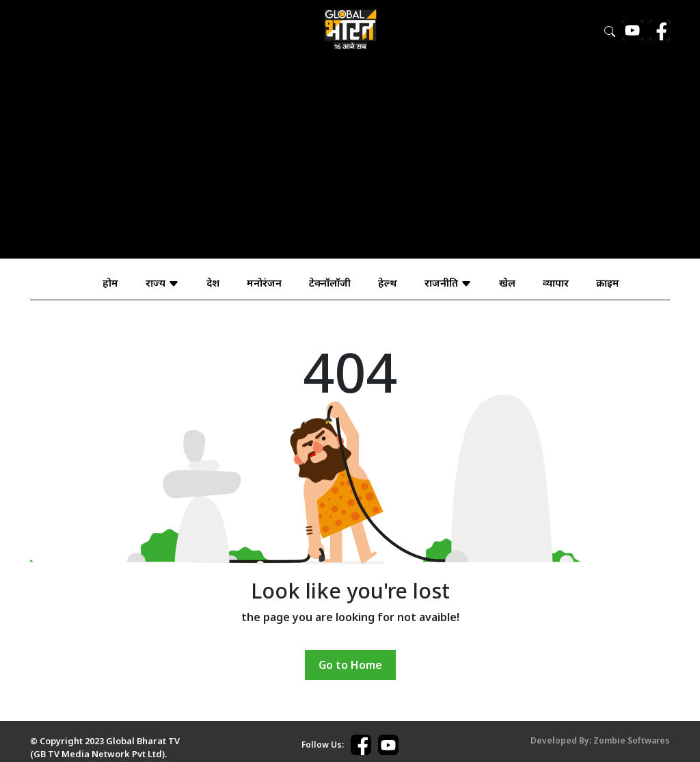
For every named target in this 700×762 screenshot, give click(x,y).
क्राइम (608, 283)
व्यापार (556, 283)
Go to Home (350, 665)
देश (213, 283)
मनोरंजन (264, 283)
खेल (507, 283)
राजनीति (448, 283)
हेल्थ (388, 283)
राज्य (162, 283)
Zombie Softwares (632, 740)
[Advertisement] (350, 163)
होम (110, 283)
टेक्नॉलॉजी (330, 283)
